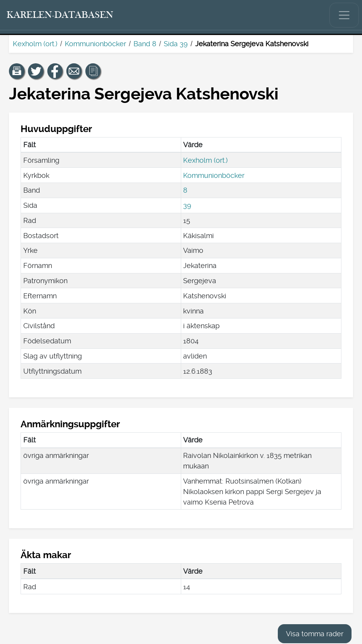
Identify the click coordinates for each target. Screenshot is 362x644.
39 (187, 205)
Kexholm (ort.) (35, 44)
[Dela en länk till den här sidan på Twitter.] (36, 71)
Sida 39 (176, 44)
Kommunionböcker (95, 44)
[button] (17, 71)
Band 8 (145, 44)
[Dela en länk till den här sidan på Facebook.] (55, 71)
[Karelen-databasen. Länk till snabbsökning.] (60, 15)
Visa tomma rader (315, 634)
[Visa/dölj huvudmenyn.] (344, 15)
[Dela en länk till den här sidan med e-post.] (74, 71)
